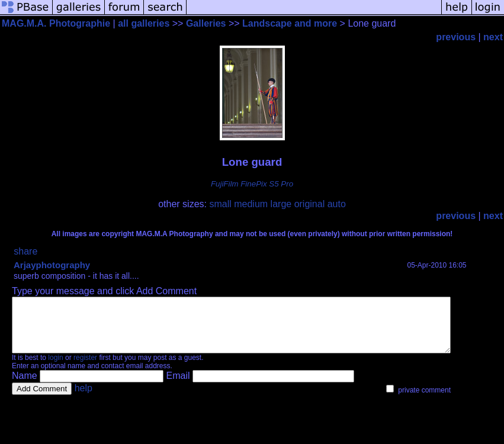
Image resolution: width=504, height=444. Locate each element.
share (25, 251)
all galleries (144, 23)
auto (337, 204)
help (84, 399)
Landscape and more (290, 23)
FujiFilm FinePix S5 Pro (252, 184)
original (310, 204)
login (55, 368)
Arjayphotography (52, 265)
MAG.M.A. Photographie (56, 23)
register (85, 368)
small (220, 204)
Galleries (206, 23)
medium (251, 204)
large (281, 204)
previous (456, 37)
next (493, 37)
